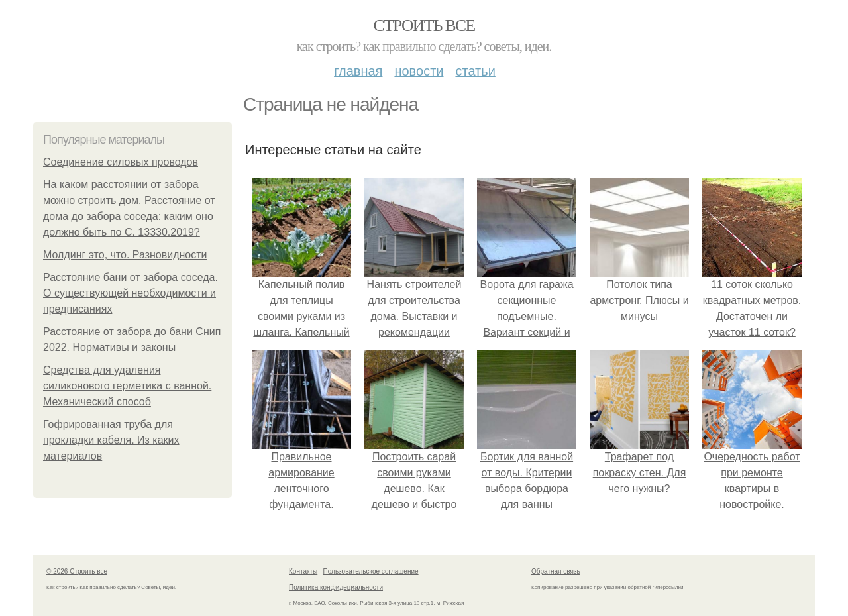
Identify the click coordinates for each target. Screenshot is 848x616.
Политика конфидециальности (336, 587)
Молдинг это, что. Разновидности (125, 255)
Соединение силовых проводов (121, 162)
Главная (358, 71)
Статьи (475, 71)
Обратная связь (556, 571)
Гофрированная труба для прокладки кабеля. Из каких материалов (111, 440)
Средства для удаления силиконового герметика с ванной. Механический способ (127, 386)
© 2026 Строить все (77, 571)
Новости (419, 71)
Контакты (303, 571)
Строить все (424, 26)
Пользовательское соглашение (371, 571)
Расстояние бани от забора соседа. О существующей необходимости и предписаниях (131, 293)
